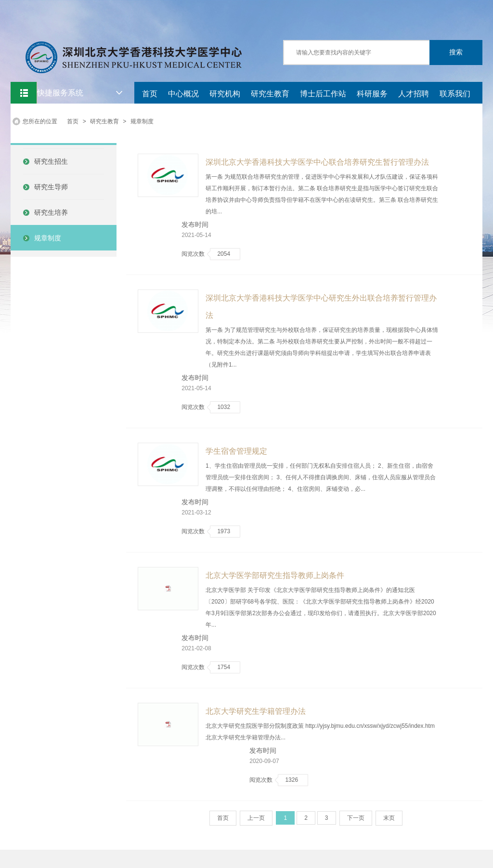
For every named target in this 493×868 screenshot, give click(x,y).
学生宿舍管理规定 (236, 451)
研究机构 (225, 94)
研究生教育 (270, 94)
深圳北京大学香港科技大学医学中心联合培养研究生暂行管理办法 (317, 162)
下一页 (356, 818)
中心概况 (183, 94)
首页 (150, 94)
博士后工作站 (323, 94)
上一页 (256, 818)
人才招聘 (414, 94)
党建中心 (157, 113)
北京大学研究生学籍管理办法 (256, 711)
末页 (389, 818)
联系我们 (455, 94)
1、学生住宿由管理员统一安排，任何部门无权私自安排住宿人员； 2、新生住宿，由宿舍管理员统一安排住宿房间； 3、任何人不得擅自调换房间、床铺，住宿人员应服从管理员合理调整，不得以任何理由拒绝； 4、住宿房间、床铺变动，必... (321, 477)
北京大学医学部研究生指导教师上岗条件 (275, 575)
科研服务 (372, 94)
